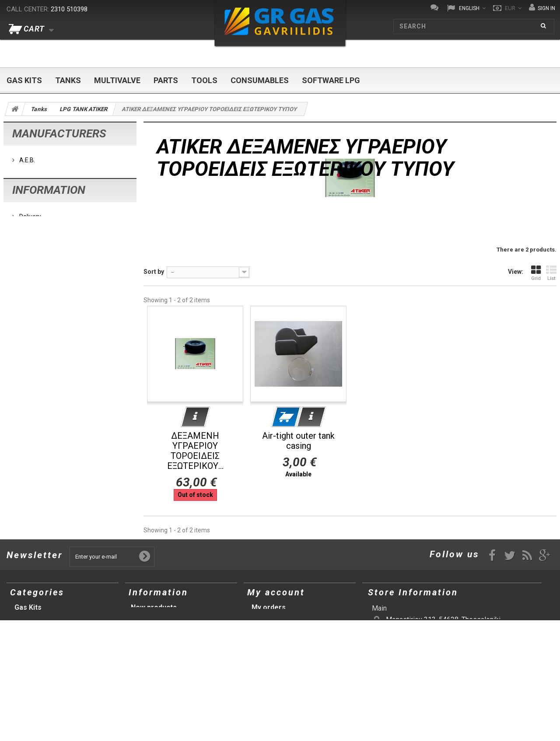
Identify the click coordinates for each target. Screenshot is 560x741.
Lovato (28, 196)
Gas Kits (24, 80)
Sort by (154, 272)
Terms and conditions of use (58, 291)
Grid (536, 273)
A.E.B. (26, 157)
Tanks (68, 80)
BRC (24, 183)
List (551, 273)
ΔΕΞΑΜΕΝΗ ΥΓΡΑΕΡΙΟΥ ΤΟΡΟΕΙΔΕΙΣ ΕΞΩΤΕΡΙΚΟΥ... (195, 451)
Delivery (30, 278)
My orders (269, 607)
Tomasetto (34, 223)
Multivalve (117, 80)
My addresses (275, 628)
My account (276, 592)
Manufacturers (59, 133)
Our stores (33, 304)
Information (49, 254)
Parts (166, 80)
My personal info (279, 639)
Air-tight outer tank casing (298, 441)
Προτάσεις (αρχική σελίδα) (59, 681)
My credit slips (276, 618)
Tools (204, 80)
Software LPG (331, 80)
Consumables (260, 80)
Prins (26, 210)
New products (154, 607)
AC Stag (30, 170)
